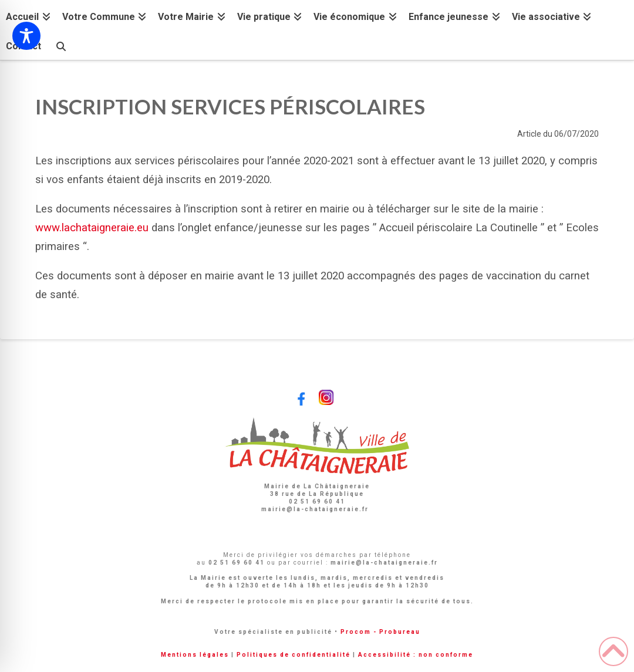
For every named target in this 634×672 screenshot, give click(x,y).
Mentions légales (195, 655)
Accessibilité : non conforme (416, 655)
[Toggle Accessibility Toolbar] (26, 36)
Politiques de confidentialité (294, 655)
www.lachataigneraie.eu (92, 228)
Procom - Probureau (380, 632)
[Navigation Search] (60, 45)
